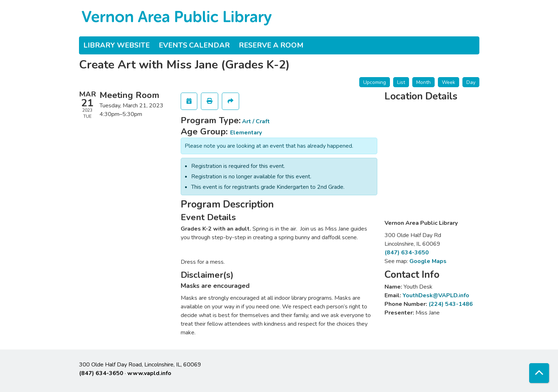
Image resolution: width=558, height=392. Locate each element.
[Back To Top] (539, 373)
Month (423, 82)
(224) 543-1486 (451, 304)
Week (449, 82)
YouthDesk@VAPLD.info (436, 295)
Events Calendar (194, 45)
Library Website (117, 45)
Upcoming (375, 82)
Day (471, 82)
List (401, 82)
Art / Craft (256, 121)
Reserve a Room (271, 45)
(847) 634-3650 (407, 253)
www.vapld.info (149, 373)
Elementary (246, 133)
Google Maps (428, 261)
